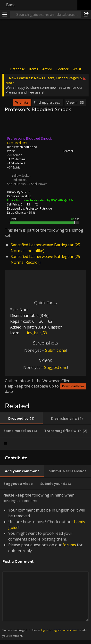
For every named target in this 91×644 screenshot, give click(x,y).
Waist (77, 69)
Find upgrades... (48, 102)
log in (45, 630)
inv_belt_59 (33, 333)
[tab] (21, 418)
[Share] (86, 15)
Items (34, 69)
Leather (62, 69)
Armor (47, 69)
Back (10, 5)
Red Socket (19, 180)
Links (24, 102)
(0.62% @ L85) (64, 200)
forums (69, 545)
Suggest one (56, 367)
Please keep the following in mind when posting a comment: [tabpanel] (45, 565)
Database (17, 69)
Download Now (73, 386)
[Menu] (5, 15)
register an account (65, 630)
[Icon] (13, 126)
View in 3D (75, 102)
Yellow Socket (21, 176)
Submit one (56, 350)
